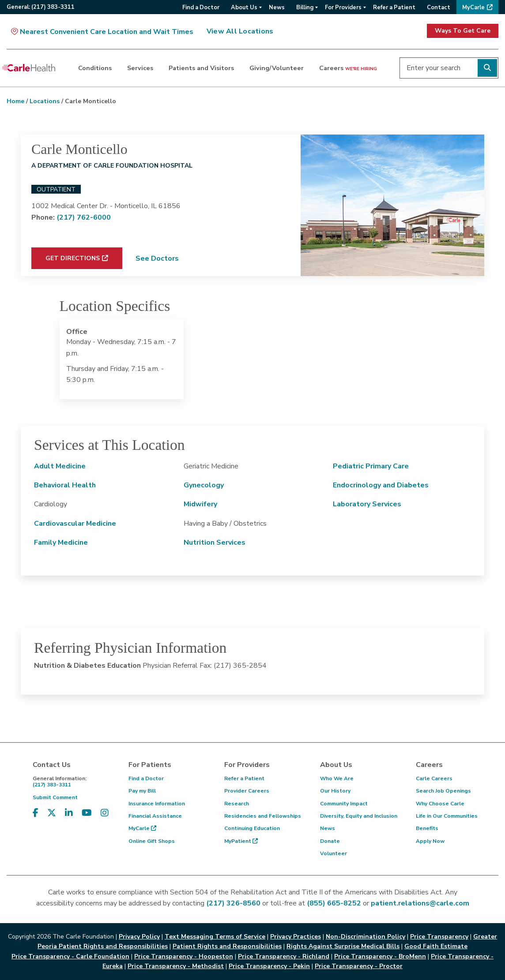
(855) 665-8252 (334, 903)
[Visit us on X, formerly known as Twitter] (52, 813)
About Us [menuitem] (244, 7)
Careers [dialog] (348, 68)
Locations (45, 101)
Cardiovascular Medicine (75, 524)
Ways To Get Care (463, 31)
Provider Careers (247, 791)
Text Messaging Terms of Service (215, 937)
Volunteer (334, 853)
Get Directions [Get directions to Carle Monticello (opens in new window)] (73, 258)
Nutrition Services (215, 542)
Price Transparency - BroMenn (380, 956)
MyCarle (142, 828)
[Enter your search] (449, 68)
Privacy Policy (139, 937)
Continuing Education (252, 828)
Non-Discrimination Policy (366, 937)
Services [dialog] (140, 68)
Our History (335, 791)
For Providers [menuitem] (343, 7)
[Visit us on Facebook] (36, 813)
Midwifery (200, 504)
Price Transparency (439, 937)
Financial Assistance (155, 816)
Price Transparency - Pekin (269, 966)
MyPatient (241, 841)
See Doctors (157, 258)
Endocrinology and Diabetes (381, 485)
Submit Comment (55, 797)
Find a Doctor (146, 778)
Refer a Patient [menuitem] (394, 7)
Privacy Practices (296, 937)
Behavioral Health (65, 485)
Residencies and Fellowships (263, 816)
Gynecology (204, 485)
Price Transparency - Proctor (359, 966)
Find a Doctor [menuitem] (201, 7)
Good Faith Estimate (436, 946)
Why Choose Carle (440, 804)
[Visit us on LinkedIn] (69, 813)
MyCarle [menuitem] (473, 7)
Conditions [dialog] (95, 68)
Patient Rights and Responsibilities (227, 946)
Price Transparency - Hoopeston (184, 956)
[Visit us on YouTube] (87, 813)
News (328, 828)
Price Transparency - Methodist (176, 966)
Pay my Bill (142, 791)
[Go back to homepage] (29, 68)
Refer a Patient (244, 778)
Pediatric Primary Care (371, 466)
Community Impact (344, 804)
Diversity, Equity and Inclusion (359, 816)
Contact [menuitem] (439, 7)
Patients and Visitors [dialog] (201, 68)
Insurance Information (157, 804)
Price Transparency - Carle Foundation (70, 956)
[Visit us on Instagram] (105, 813)
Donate (330, 841)
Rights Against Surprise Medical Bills (343, 946)
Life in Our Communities (447, 816)
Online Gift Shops (152, 841)
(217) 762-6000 (84, 217)
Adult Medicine (60, 466)
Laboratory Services (367, 504)
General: (41, 7)
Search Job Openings (443, 791)
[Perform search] (487, 68)
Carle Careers (434, 778)
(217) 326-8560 (233, 903)
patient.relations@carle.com (420, 903)
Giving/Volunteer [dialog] (277, 68)
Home (15, 101)
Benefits (427, 828)
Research (237, 804)
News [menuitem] (277, 7)
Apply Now (430, 841)
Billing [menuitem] (305, 7)
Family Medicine (61, 542)
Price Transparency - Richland (284, 956)
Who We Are (337, 778)
